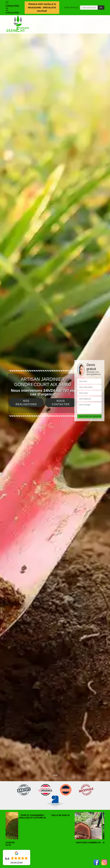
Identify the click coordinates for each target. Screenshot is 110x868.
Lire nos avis (16, 862)
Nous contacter (61, 403)
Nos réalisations (26, 403)
